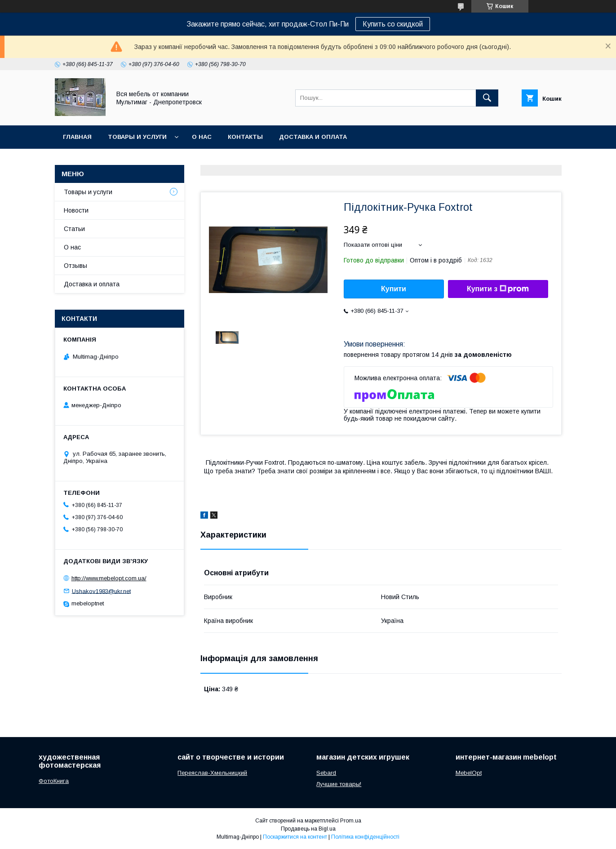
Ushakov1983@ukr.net (101, 591)
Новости (76, 210)
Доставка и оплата (313, 137)
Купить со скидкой (393, 24)
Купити (394, 289)
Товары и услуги (137, 137)
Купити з (498, 289)
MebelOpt (469, 773)
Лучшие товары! (339, 784)
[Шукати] (487, 98)
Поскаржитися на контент (295, 837)
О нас (202, 137)
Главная (77, 137)
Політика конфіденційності (365, 837)
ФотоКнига (54, 781)
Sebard (326, 773)
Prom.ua (351, 821)
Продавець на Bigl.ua (308, 829)
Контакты (245, 137)
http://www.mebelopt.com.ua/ (109, 578)
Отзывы (75, 266)
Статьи (74, 229)
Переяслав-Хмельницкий (212, 773)
